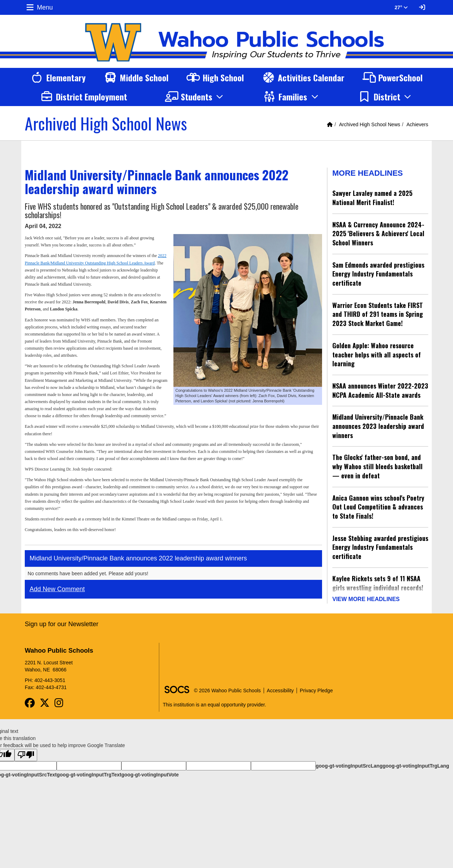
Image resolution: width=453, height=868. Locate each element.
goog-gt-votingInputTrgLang (416, 763)
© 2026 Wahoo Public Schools (227, 688)
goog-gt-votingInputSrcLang (349, 763)
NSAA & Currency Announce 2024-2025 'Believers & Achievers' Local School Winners (378, 234)
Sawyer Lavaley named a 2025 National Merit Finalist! (372, 198)
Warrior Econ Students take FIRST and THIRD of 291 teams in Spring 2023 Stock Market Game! (378, 314)
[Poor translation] (26, 753)
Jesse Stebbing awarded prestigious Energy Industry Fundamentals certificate (380, 547)
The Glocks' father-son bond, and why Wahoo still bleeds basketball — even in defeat (377, 466)
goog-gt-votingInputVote (150, 772)
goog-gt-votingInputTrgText (89, 772)
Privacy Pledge (316, 688)
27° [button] (401, 7)
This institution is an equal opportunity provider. (214, 702)
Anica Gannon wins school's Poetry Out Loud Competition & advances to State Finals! (378, 507)
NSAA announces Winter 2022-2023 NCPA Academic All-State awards (380, 390)
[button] (195, 97)
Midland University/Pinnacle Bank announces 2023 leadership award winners (378, 426)
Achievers (417, 124)
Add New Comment (57, 589)
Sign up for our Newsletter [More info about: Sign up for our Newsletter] (62, 622)
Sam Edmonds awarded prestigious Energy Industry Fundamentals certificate (378, 274)
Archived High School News (370, 124)
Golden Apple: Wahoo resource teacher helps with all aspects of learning (377, 354)
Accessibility (280, 688)
